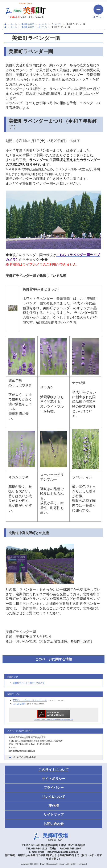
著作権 (54, 806)
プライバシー (54, 788)
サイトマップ (54, 815)
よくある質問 (19, 704)
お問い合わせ (54, 824)
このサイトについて (54, 770)
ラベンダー (57, 24)
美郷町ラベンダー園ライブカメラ (29, 683)
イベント (43, 24)
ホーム (14, 24)
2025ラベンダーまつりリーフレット (30, 700)
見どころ (43, 27)
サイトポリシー (54, 779)
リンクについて (54, 797)
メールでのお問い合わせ (24, 757)
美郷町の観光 (28, 24)
